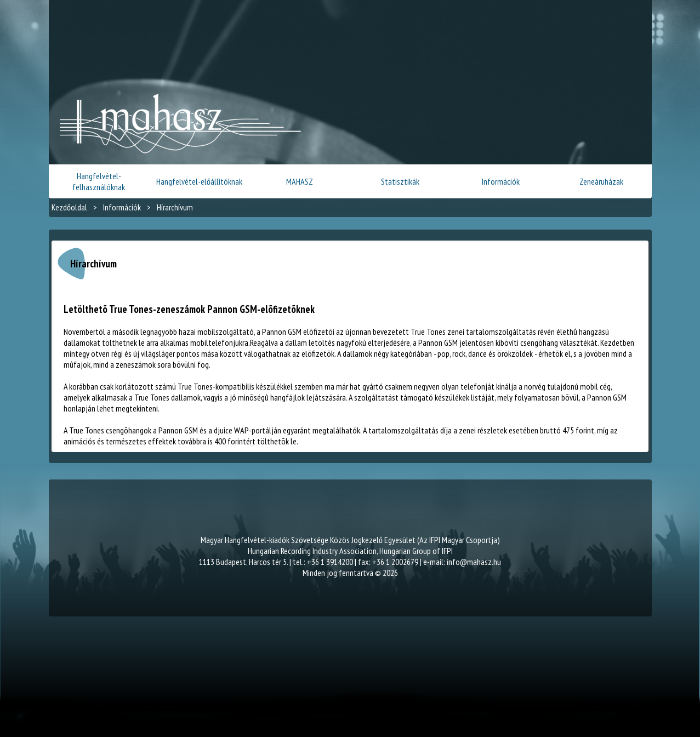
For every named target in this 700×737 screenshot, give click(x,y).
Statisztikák (400, 181)
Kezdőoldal (69, 207)
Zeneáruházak (601, 181)
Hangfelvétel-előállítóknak (199, 181)
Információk (501, 181)
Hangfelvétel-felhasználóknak (99, 181)
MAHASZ (300, 181)
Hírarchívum (175, 207)
